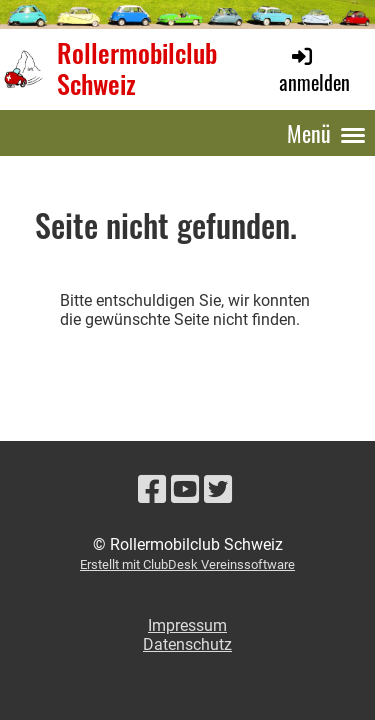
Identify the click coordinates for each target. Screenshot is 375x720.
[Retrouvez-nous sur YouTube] (185, 490)
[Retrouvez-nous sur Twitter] (218, 490)
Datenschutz (187, 644)
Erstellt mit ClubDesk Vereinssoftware (187, 564)
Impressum (187, 625)
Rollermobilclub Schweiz (137, 68)
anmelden (314, 70)
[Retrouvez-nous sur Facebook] (152, 490)
